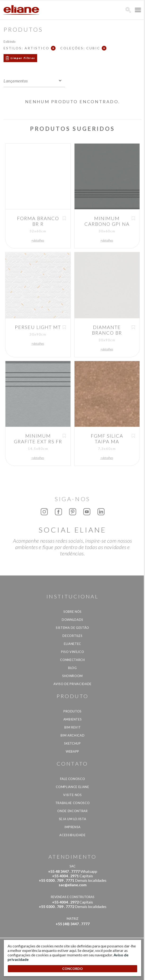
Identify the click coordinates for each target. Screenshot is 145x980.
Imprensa (72, 827)
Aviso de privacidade (72, 684)
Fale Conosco (73, 779)
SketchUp (72, 743)
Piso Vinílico (72, 652)
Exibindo (10, 41)
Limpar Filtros (23, 58)
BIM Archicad (73, 735)
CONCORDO (72, 969)
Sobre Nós (72, 612)
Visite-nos (72, 795)
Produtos (72, 711)
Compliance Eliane (72, 787)
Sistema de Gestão (72, 628)
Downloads (72, 620)
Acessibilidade (72, 835)
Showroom (72, 676)
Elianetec (72, 644)
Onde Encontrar (72, 811)
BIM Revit (73, 727)
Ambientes (73, 719)
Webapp (72, 751)
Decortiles (72, 636)
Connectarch (72, 660)
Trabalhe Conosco (72, 803)
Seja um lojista (73, 819)
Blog (72, 668)
